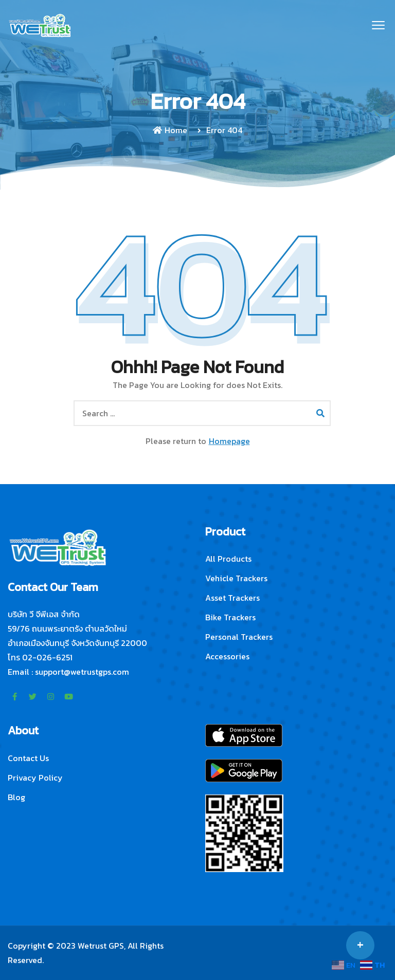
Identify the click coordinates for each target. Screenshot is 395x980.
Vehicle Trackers (236, 578)
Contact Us (28, 758)
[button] (378, 26)
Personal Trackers (239, 637)
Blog (16, 797)
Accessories (227, 656)
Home (170, 130)
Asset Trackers (232, 598)
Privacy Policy (35, 778)
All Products (228, 559)
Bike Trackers (230, 617)
